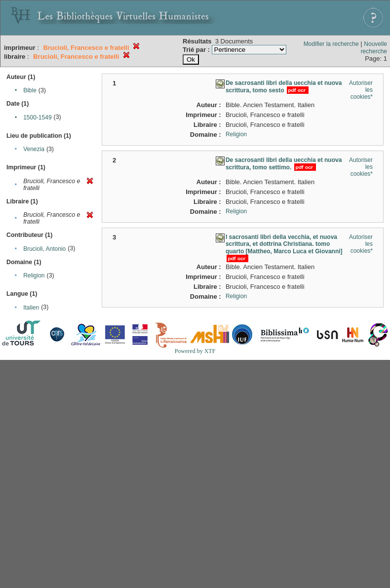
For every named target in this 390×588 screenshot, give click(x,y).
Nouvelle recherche (374, 48)
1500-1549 (37, 118)
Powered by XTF (195, 351)
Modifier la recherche (331, 44)
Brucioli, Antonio (44, 249)
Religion (34, 275)
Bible (30, 90)
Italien (31, 308)
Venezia (34, 149)
